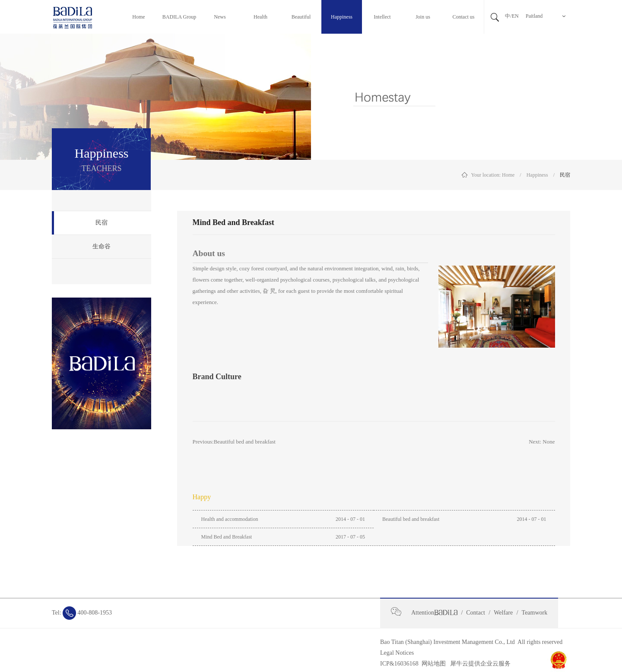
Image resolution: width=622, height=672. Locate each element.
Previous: (234, 442)
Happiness (537, 175)
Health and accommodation (230, 519)
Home (508, 175)
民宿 (565, 175)
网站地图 (432, 664)
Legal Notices (397, 653)
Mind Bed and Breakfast (227, 537)
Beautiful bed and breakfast (411, 519)
